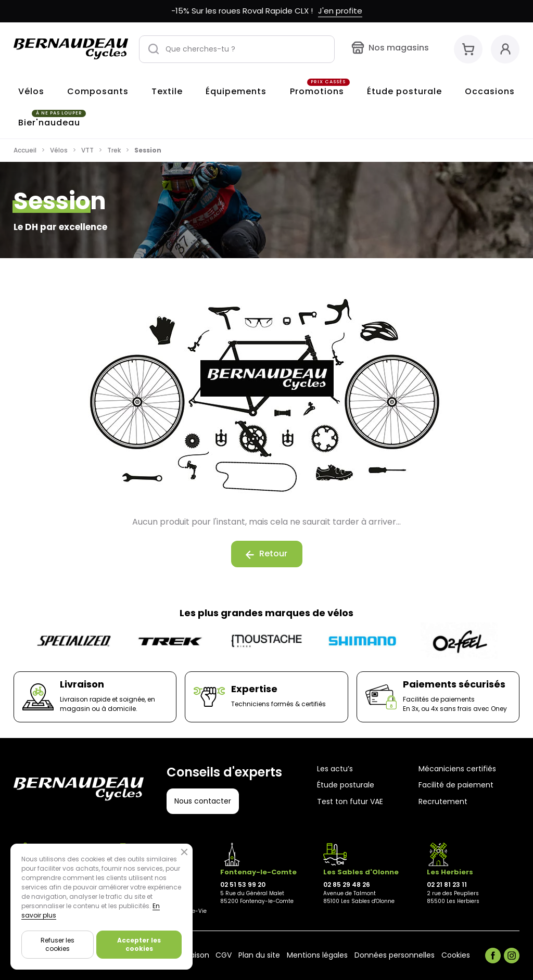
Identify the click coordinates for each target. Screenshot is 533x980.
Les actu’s (335, 769)
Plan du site (259, 956)
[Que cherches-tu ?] (237, 49)
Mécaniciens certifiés (457, 769)
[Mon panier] (468, 49)
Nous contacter (203, 801)
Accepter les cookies (139, 944)
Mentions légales (317, 956)
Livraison (194, 956)
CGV (224, 956)
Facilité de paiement (456, 785)
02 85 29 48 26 (347, 884)
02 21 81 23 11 (447, 884)
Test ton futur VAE (350, 802)
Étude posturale (346, 785)
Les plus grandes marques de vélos (266, 613)
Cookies (456, 956)
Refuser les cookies (58, 944)
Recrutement (443, 802)
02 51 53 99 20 (243, 884)
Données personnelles (395, 956)
